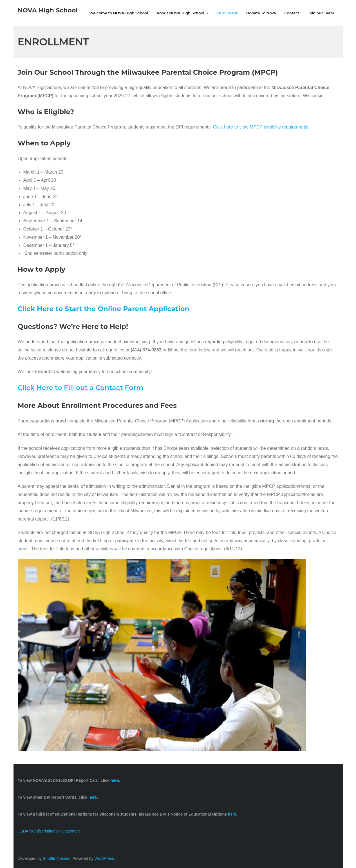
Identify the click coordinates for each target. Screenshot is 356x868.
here (232, 815)
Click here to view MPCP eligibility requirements (261, 128)
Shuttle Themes (57, 859)
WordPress (104, 859)
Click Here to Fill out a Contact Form (80, 388)
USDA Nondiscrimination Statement (49, 832)
